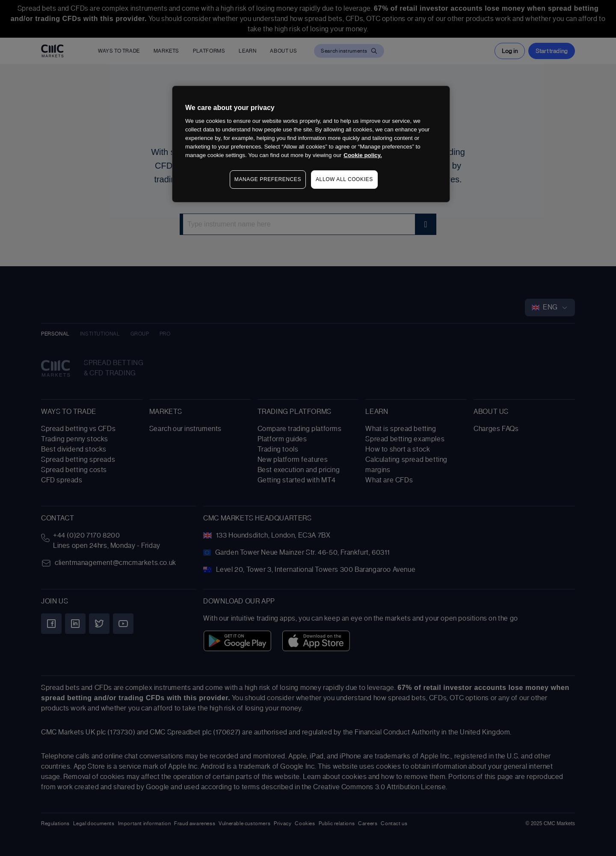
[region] (311, 144)
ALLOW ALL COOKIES (344, 179)
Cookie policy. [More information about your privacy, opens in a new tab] (363, 155)
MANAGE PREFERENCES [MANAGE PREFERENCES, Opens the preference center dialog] (268, 179)
